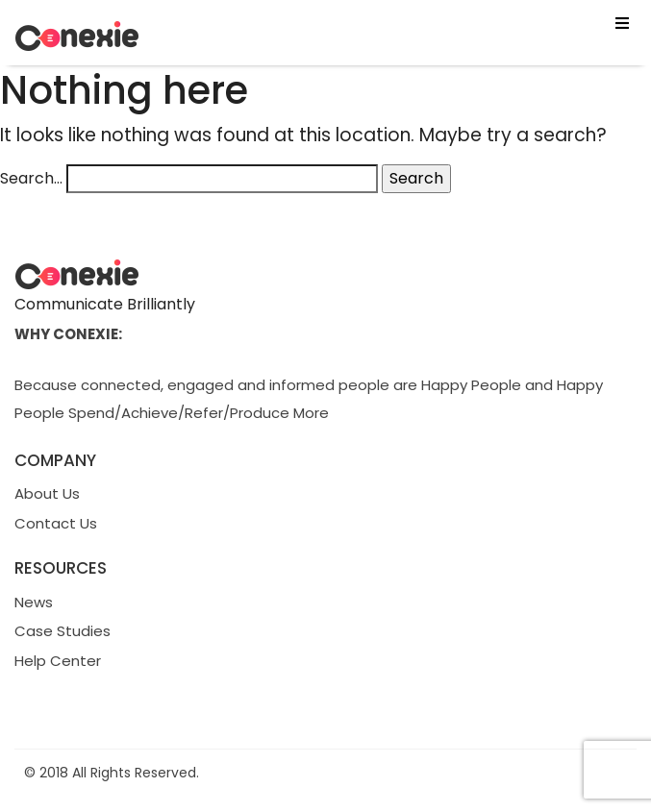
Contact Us (56, 523)
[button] (325, 25)
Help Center (58, 661)
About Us (47, 493)
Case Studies (63, 631)
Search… (31, 178)
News (34, 602)
